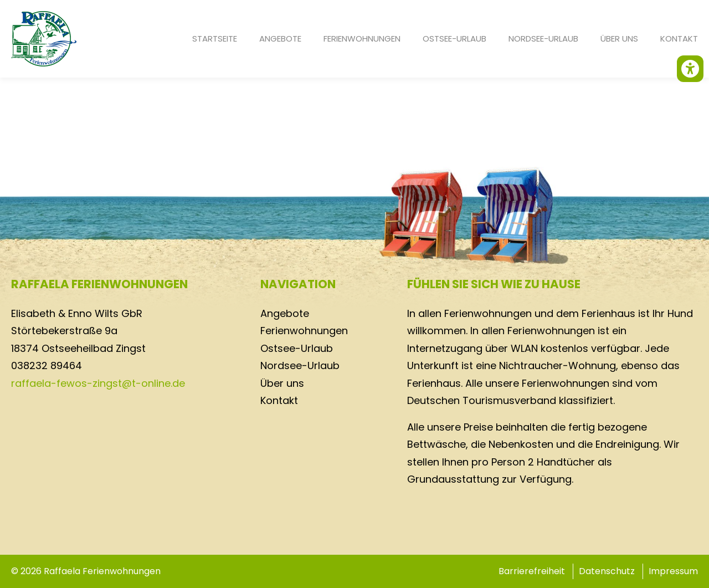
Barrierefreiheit (532, 571)
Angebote (280, 39)
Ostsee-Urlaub (454, 39)
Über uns (619, 39)
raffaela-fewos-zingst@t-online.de (98, 383)
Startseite (215, 39)
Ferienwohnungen (362, 39)
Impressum (673, 571)
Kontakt (679, 39)
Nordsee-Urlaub (543, 39)
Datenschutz (607, 571)
